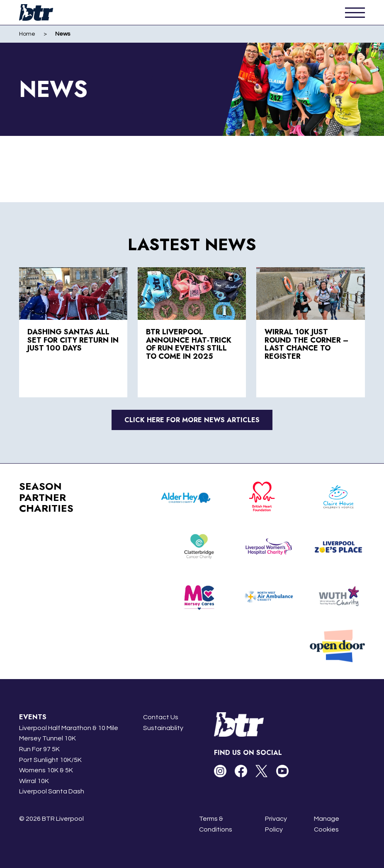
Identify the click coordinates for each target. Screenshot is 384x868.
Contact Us (161, 717)
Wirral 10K (34, 781)
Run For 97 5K (39, 749)
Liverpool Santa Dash (52, 791)
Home (27, 34)
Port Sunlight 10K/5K (50, 760)
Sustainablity (163, 728)
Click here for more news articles (192, 420)
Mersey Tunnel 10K (47, 738)
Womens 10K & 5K (46, 770)
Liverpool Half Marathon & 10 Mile (69, 728)
